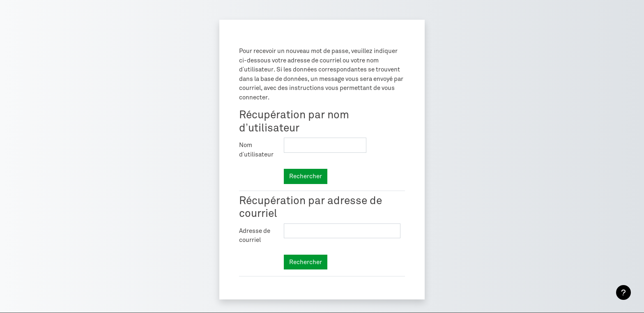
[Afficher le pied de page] (623, 292)
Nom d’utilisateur (256, 150)
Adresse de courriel (255, 236)
